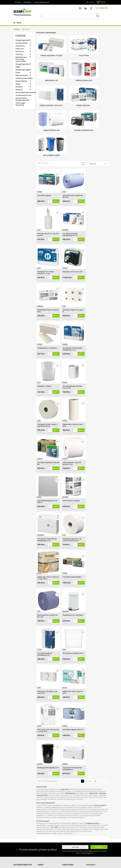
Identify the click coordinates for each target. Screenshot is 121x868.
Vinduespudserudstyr (24, 78)
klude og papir (100, 805)
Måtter (18, 67)
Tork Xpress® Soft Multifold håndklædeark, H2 (47, 540)
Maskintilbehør (21, 81)
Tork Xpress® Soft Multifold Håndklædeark (72, 769)
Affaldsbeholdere (51, 155)
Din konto (91, 865)
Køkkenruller (51, 80)
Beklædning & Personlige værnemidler (21, 59)
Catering (19, 54)
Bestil (56, 201)
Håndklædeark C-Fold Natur (47, 348)
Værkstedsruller (51, 130)
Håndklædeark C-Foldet (51, 56)
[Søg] (70, 16)
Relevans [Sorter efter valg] (98, 164)
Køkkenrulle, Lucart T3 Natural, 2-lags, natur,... (48, 578)
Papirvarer (20, 49)
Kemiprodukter (22, 43)
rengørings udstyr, (92, 823)
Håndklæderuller (84, 80)
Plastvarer (20, 52)
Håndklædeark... (84, 105)
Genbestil (27, 2)
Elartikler (19, 87)
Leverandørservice (42, 2)
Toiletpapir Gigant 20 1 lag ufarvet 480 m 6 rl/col (72, 540)
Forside (21, 36)
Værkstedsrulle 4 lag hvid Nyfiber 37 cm (72, 463)
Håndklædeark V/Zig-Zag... (51, 105)
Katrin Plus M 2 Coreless (71, 501)
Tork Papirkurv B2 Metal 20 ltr (73, 653)
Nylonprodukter (22, 75)
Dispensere (20, 46)
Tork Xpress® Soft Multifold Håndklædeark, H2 (72, 349)
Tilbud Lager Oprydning (20, 104)
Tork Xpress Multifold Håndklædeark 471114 (70, 234)
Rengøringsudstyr (23, 64)
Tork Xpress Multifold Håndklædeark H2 (45, 654)
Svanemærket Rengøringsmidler (23, 99)
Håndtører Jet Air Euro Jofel (72, 272)
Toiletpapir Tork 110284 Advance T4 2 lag (46, 273)
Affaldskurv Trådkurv (45, 386)
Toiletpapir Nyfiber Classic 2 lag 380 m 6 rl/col (47, 425)
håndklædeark (71, 793)
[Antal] (50, 201)
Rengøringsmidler (23, 40)
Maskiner (19, 90)
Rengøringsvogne (23, 70)
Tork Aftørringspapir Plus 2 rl (73, 730)
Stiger (18, 84)
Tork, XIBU (54, 827)
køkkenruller (94, 793)
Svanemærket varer (24, 95)
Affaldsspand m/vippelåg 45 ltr (48, 768)
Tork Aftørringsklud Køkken (72, 577)
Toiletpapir (84, 56)
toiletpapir (102, 793)
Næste (99, 781)
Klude (18, 73)
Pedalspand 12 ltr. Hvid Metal (73, 615)
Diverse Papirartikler (84, 130)
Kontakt (18, 2)
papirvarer (65, 789)
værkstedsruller (42, 795)
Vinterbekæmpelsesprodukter (24, 92)
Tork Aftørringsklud (44, 195)
